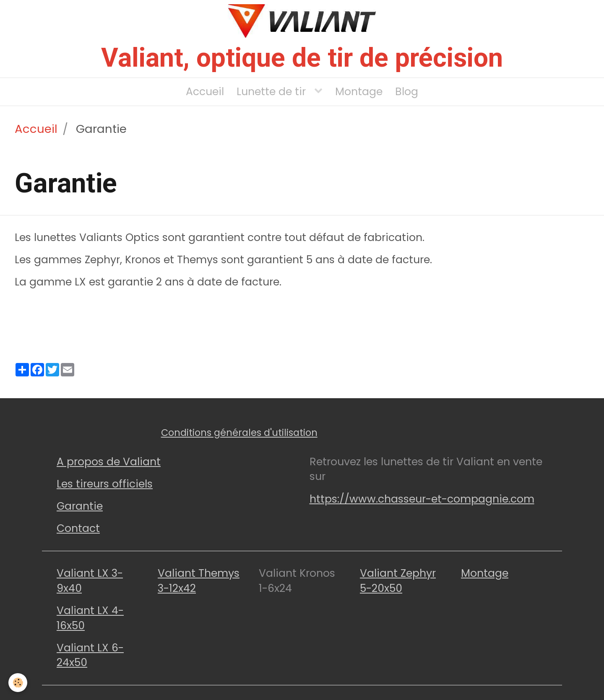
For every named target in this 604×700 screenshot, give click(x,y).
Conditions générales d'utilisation (239, 433)
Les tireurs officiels (105, 484)
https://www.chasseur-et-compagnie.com (422, 499)
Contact (78, 528)
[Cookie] (18, 683)
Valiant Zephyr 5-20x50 (398, 581)
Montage (359, 92)
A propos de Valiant (109, 462)
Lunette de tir (273, 92)
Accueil (205, 92)
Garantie (80, 506)
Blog (407, 92)
